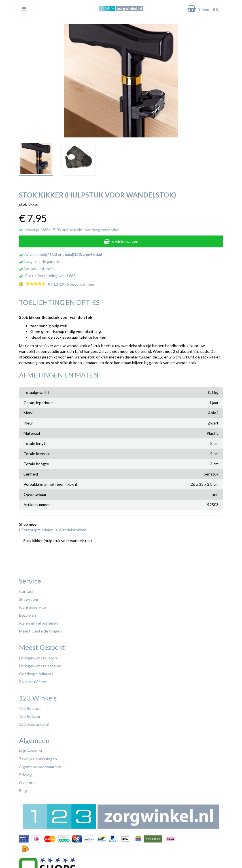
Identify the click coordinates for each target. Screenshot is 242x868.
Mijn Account (31, 751)
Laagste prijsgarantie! (44, 261)
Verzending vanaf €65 (50, 276)
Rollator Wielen (33, 682)
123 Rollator (30, 716)
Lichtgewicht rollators (38, 658)
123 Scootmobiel (34, 724)
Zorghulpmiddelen (36, 530)
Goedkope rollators (36, 674)
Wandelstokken (71, 530)
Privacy (25, 775)
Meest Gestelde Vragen (40, 631)
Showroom (28, 599)
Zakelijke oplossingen (38, 759)
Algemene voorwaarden (40, 767)
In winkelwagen (121, 241)
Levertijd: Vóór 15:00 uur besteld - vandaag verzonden (69, 230)
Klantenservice (32, 607)
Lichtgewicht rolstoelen (40, 666)
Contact (26, 591)
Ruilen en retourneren (39, 623)
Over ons (27, 783)
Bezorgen (27, 615)
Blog (23, 790)
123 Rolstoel (30, 708)
